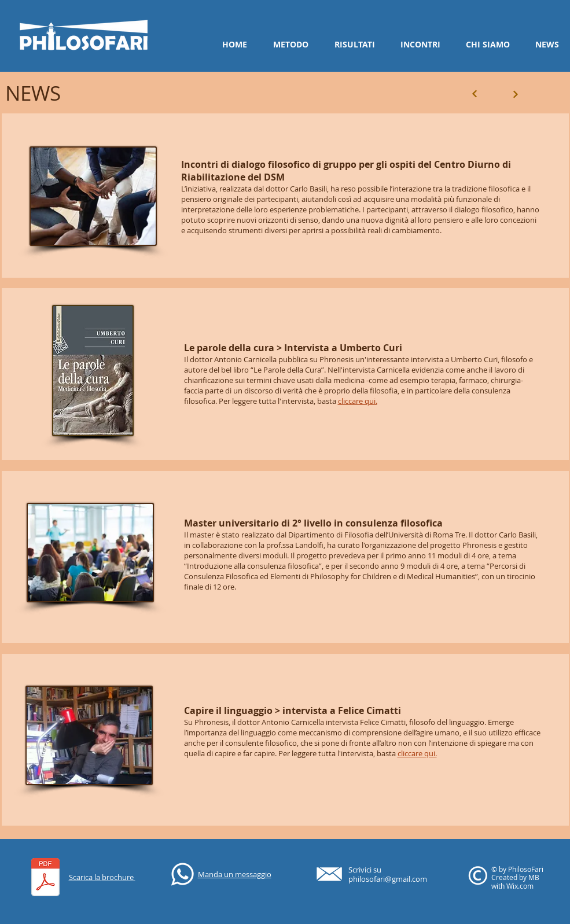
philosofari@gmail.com (388, 879)
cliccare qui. (358, 401)
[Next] (475, 94)
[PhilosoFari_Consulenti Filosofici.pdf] (45, 879)
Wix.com (520, 886)
